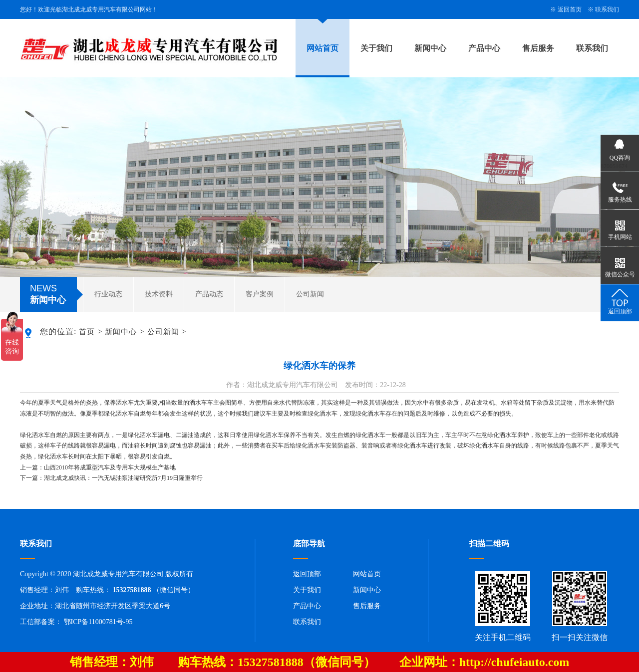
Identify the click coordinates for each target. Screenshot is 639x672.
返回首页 (570, 9)
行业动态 (108, 294)
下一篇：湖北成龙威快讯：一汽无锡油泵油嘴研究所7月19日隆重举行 (111, 478)
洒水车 (125, 403)
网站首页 (322, 48)
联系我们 (607, 9)
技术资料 (159, 294)
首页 (87, 332)
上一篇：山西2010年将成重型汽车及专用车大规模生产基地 (98, 467)
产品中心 (484, 48)
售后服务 (538, 48)
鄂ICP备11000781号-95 (98, 622)
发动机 (486, 403)
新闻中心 (430, 48)
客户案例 (260, 294)
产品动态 (209, 294)
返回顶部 (307, 574)
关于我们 (376, 48)
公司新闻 (310, 294)
